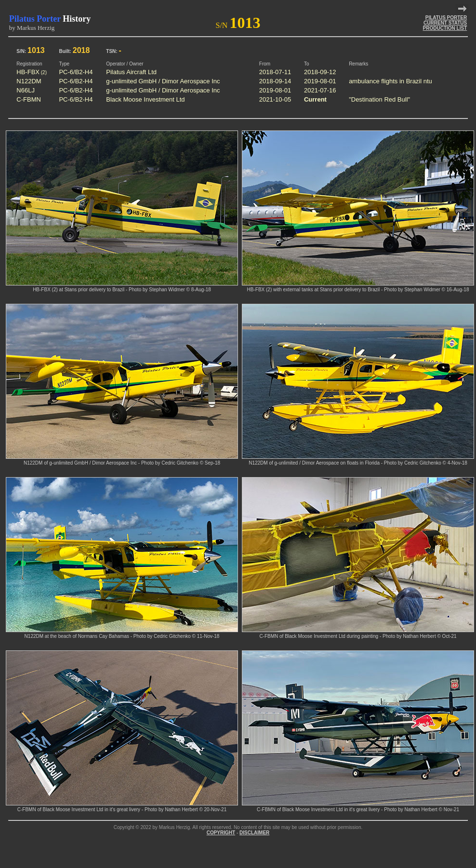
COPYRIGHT (221, 833)
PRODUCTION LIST (445, 28)
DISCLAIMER (254, 833)
